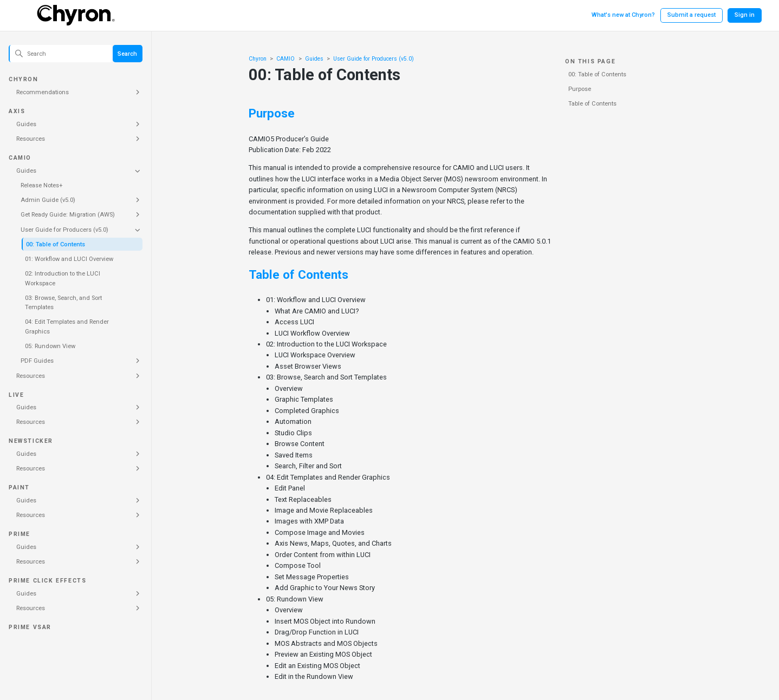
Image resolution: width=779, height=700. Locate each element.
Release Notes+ (42, 185)
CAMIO (285, 59)
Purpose (580, 89)
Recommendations (43, 92)
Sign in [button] (745, 15)
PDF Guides (37, 361)
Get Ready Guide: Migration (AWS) (68, 215)
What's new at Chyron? (623, 15)
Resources (31, 139)
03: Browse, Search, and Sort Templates (63, 303)
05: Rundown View (50, 346)
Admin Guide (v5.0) (48, 200)
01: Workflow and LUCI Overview (69, 259)
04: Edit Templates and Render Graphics (67, 327)
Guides (26, 124)
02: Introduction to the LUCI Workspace (63, 279)
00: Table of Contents (56, 244)
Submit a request (692, 15)
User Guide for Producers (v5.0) (64, 230)
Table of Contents (592, 104)
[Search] (61, 54)
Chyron (258, 59)
